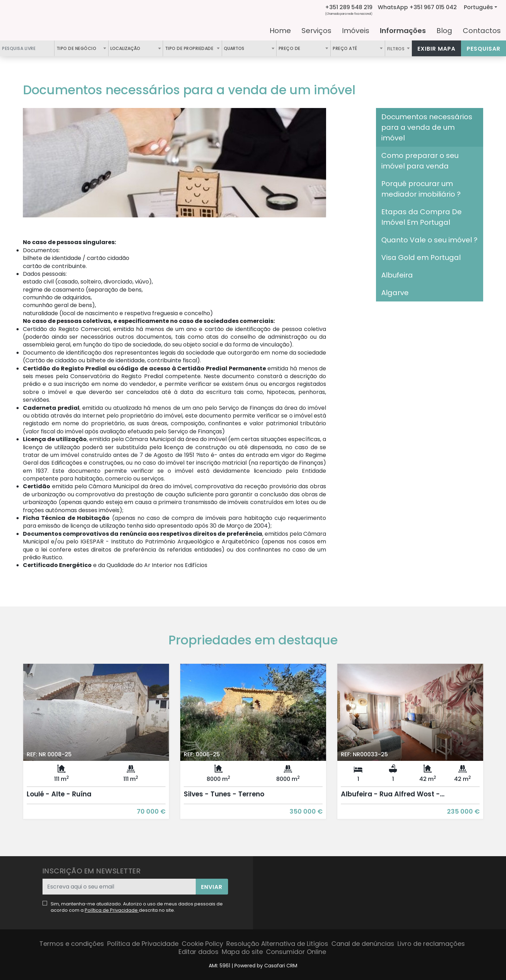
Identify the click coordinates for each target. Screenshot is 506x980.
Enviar (212, 887)
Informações (403, 31)
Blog (444, 31)
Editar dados (199, 952)
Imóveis (356, 31)
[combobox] (82, 48)
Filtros (397, 49)
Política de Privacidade (112, 910)
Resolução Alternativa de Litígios (277, 944)
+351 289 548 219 (349, 7)
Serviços (316, 31)
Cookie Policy (202, 944)
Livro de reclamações (431, 944)
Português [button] (478, 7)
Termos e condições (72, 944)
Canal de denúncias (363, 944)
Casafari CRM (281, 966)
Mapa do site (242, 952)
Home (280, 31)
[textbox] (144, 48)
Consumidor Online (296, 952)
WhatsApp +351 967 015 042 (417, 7)
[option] (96, 747)
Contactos (482, 31)
